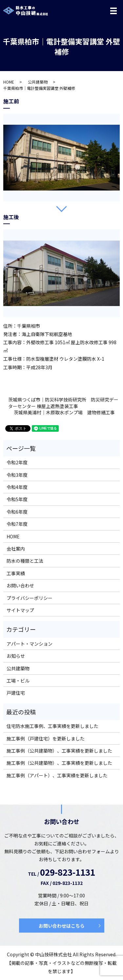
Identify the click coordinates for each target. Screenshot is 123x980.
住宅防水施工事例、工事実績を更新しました (52, 726)
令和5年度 (17, 499)
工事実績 (16, 573)
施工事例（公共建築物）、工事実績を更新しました (59, 751)
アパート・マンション (30, 644)
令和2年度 (17, 462)
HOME (9, 82)
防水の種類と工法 (25, 561)
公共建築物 (38, 82)
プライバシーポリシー (30, 598)
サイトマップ (20, 610)
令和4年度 (17, 487)
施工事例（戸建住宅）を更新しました (46, 738)
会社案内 (16, 549)
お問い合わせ (20, 585)
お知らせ (16, 656)
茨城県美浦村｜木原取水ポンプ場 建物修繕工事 (64, 413)
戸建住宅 (16, 693)
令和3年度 (17, 475)
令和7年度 (17, 524)
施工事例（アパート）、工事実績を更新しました (57, 775)
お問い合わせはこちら (62, 926)
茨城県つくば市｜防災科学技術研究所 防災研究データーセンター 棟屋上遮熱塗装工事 (63, 403)
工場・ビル (18, 681)
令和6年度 (17, 512)
